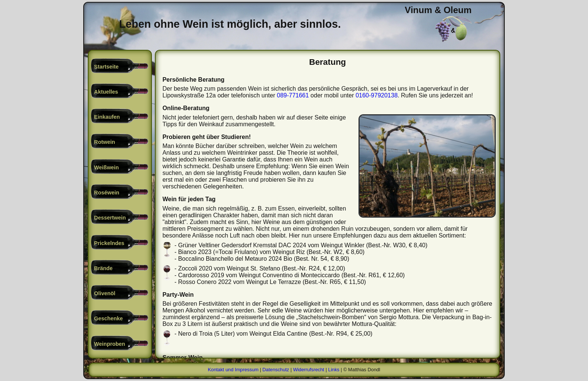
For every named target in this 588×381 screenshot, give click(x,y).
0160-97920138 (376, 95)
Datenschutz (276, 370)
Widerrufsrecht (308, 370)
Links (334, 370)
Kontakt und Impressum (233, 370)
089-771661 (293, 95)
